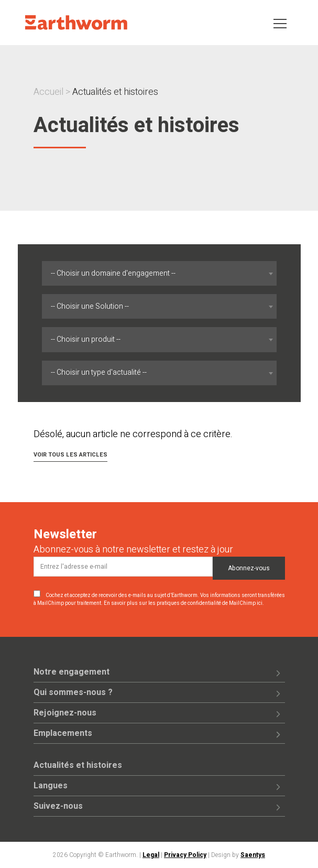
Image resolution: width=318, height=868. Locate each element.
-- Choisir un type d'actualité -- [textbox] (99, 372)
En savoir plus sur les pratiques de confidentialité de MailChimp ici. (184, 603)
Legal (151, 855)
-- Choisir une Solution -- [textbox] (90, 306)
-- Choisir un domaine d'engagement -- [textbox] (113, 273)
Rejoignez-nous (65, 713)
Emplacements (63, 733)
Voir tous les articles (70, 455)
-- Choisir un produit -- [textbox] (86, 339)
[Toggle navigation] (280, 23)
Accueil (48, 92)
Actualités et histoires (78, 765)
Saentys (253, 855)
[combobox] (159, 274)
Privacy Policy (185, 855)
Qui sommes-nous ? (73, 692)
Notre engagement (72, 672)
